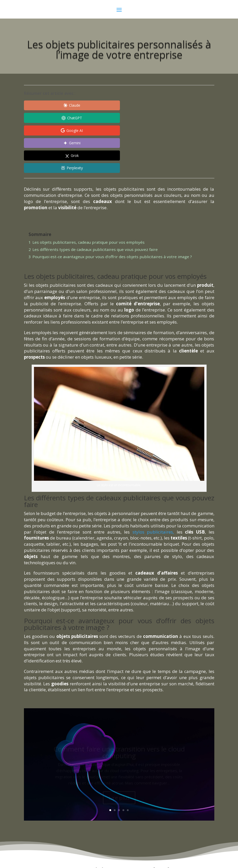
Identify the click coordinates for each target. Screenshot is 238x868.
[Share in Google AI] (145, 106)
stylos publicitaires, (153, 482)
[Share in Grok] (96, 119)
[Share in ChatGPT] (96, 106)
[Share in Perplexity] (145, 119)
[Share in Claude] (47, 106)
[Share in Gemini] (47, 119)
